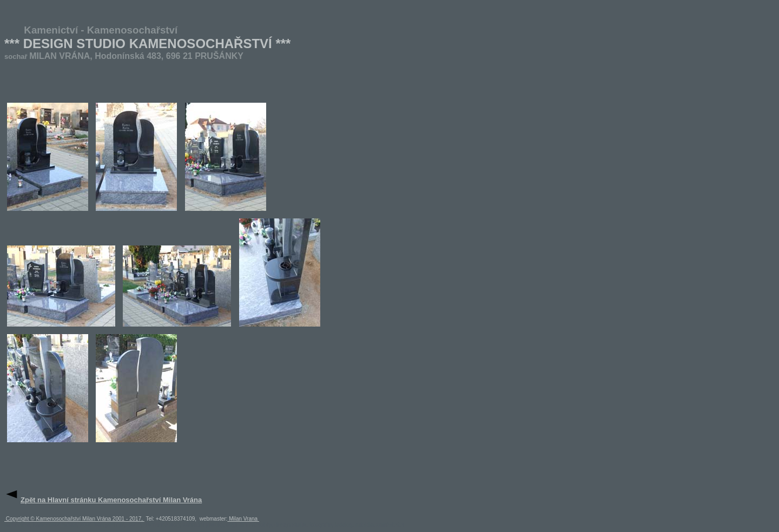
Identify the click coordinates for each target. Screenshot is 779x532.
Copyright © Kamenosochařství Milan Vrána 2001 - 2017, (74, 519)
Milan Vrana (243, 519)
